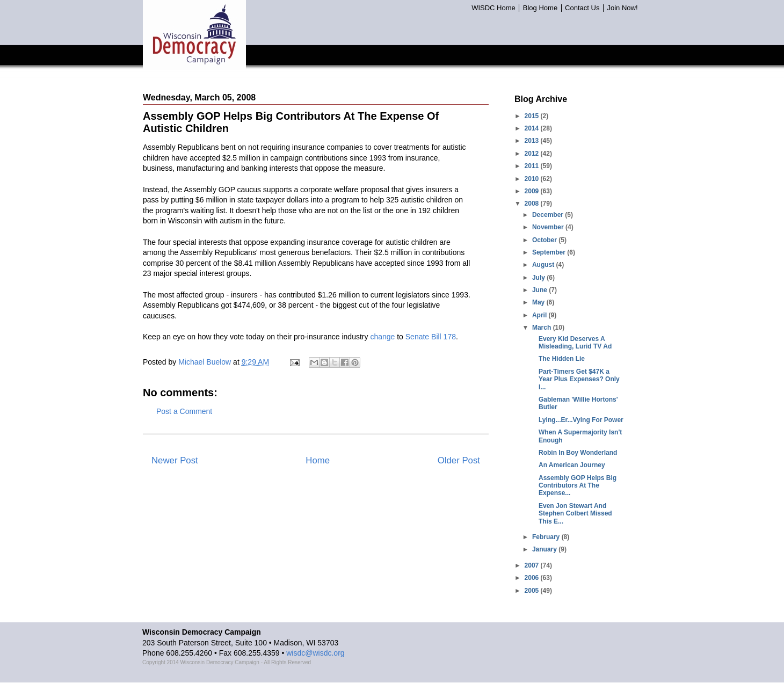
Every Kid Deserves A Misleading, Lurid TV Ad (575, 343)
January (545, 549)
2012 (533, 154)
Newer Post (175, 460)
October (545, 240)
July (539, 278)
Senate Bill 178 (431, 337)
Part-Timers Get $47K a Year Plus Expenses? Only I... (579, 379)
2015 (533, 116)
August (544, 265)
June (540, 290)
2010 (533, 179)
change (382, 337)
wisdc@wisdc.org (315, 653)
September (550, 252)
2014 (533, 128)
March (543, 328)
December (549, 215)
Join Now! (622, 8)
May (539, 302)
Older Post (459, 460)
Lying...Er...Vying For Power (581, 420)
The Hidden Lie (562, 359)
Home (318, 460)
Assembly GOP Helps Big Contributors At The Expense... (578, 486)
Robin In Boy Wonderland (578, 453)
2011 (533, 166)
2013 (533, 141)
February (547, 537)
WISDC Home (493, 8)
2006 (533, 578)
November (549, 227)
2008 (533, 204)
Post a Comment (184, 411)
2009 (533, 191)
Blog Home (540, 8)
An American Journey (572, 465)
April (540, 315)
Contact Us (582, 8)
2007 (533, 565)
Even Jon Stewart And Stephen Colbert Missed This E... (575, 514)
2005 (533, 591)
